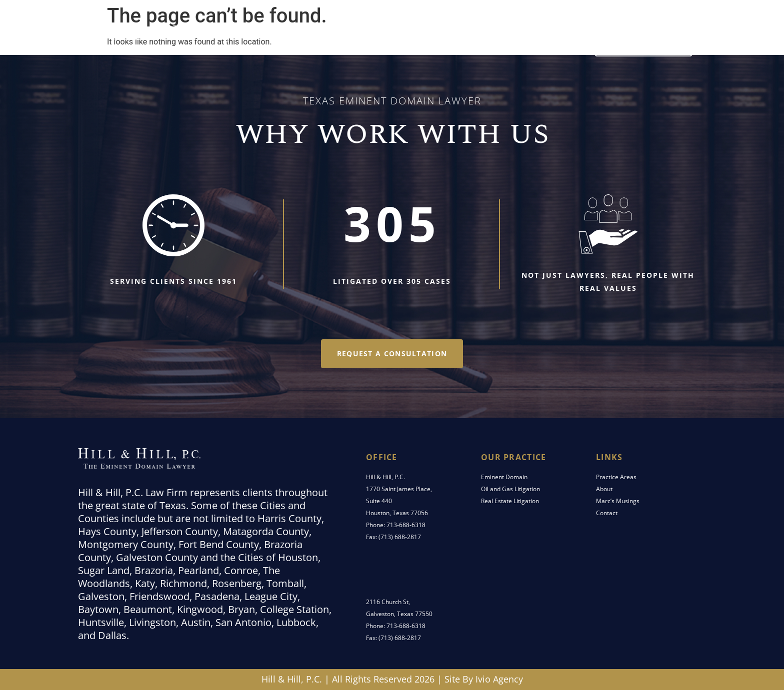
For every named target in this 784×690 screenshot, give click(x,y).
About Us (420, 40)
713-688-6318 (406, 525)
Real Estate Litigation (510, 501)
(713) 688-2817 (400, 537)
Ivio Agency (499, 679)
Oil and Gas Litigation (510, 489)
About (604, 489)
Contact (558, 40)
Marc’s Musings (489, 40)
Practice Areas (352, 40)
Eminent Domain (504, 477)
